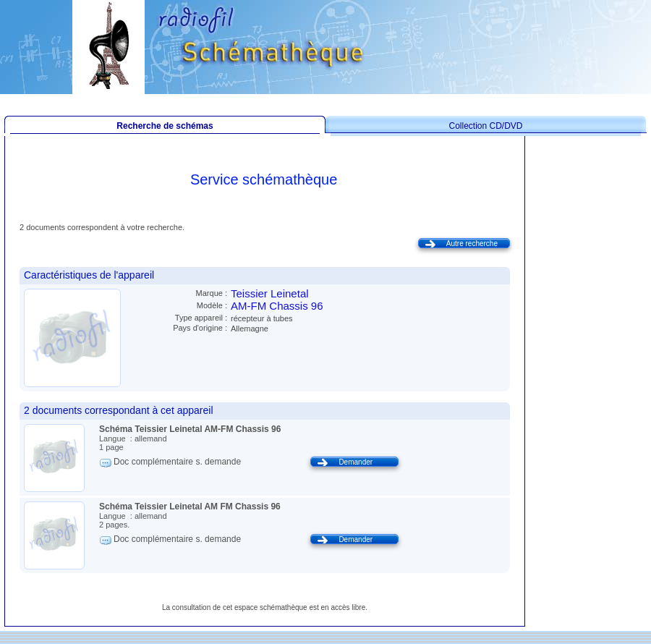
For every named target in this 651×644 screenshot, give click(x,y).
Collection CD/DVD (485, 126)
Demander (356, 462)
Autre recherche (472, 243)
